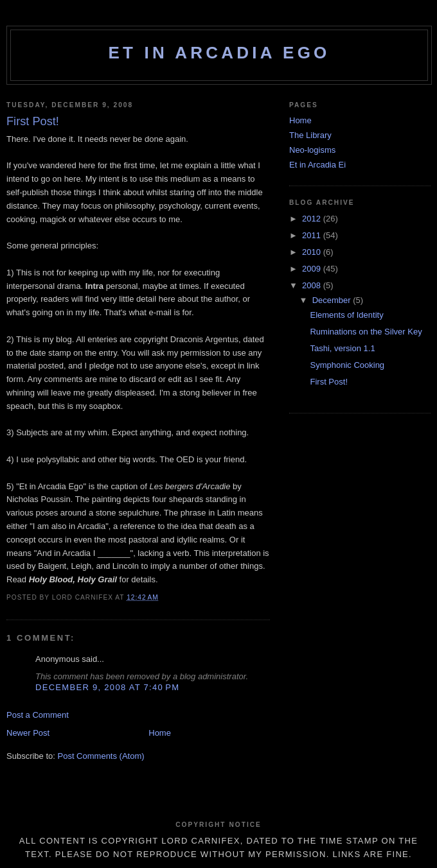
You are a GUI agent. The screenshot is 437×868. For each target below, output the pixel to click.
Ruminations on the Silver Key (366, 332)
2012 (313, 219)
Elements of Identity (346, 315)
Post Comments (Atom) (101, 756)
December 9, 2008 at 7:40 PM (107, 687)
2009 (313, 269)
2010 (313, 252)
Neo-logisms (312, 150)
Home (160, 733)
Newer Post (28, 733)
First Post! (329, 382)
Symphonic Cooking (347, 365)
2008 (313, 285)
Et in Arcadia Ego (219, 53)
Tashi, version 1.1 (342, 348)
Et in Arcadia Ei (317, 165)
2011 (313, 235)
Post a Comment (38, 715)
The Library (310, 135)
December (333, 300)
